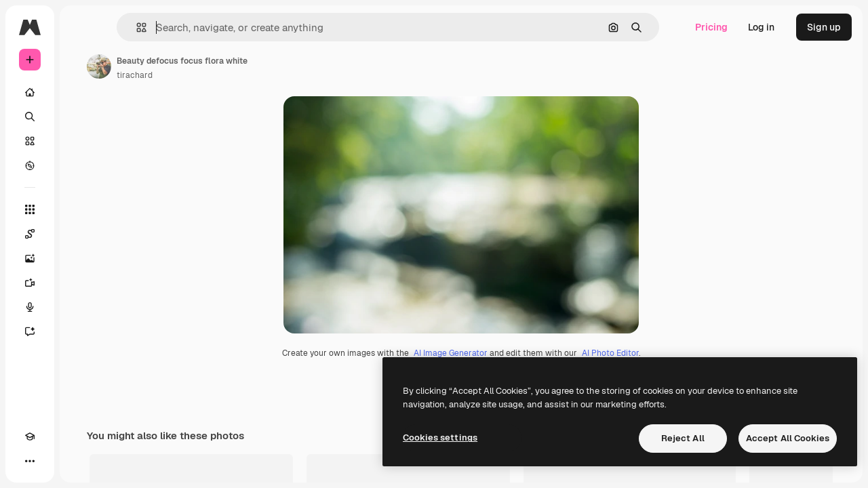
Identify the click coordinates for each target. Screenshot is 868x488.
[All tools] (81, 209)
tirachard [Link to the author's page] (238, 75)
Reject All (683, 438)
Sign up (824, 27)
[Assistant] (81, 331)
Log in (761, 27)
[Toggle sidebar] (133, 27)
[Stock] (81, 141)
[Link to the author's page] (202, 66)
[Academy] (30, 461)
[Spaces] (81, 234)
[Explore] (81, 165)
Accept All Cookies (788, 438)
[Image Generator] (81, 258)
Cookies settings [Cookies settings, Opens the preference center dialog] (440, 438)
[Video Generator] (81, 283)
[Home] (81, 92)
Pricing (711, 27)
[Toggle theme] (54, 461)
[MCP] (79, 461)
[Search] (81, 117)
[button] (209, 27)
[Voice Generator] (81, 307)
